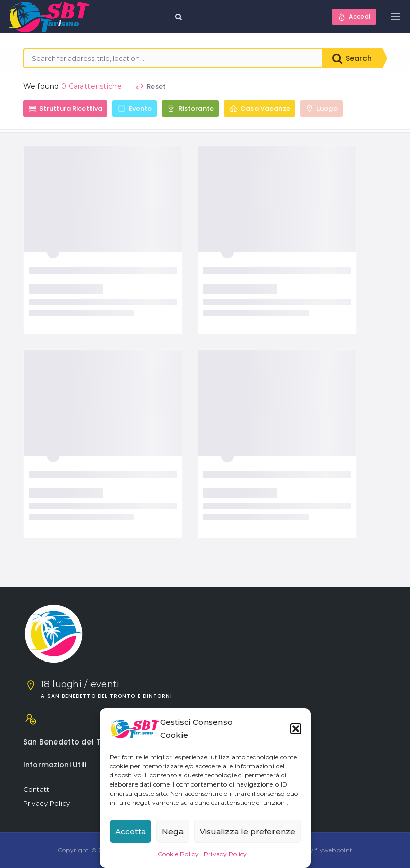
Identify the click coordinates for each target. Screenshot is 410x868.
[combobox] (173, 58)
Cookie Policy (178, 854)
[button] (296, 729)
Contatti (37, 789)
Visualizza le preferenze (247, 831)
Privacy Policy (225, 854)
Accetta (130, 831)
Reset (151, 86)
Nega (173, 831)
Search (352, 58)
